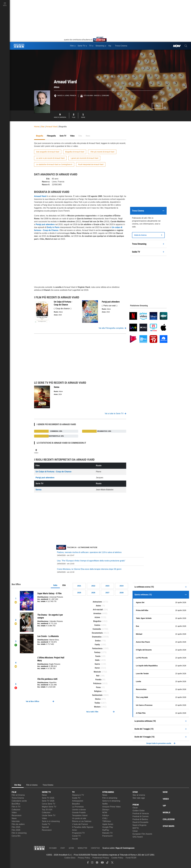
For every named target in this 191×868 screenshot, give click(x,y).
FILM (14, 792)
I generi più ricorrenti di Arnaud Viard (84, 158)
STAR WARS (169, 826)
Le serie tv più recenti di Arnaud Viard (50, 158)
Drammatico (97, 637)
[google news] (97, 863)
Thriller (97, 703)
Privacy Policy (84, 858)
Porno (98, 687)
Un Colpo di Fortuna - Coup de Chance (53, 472)
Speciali (45, 827)
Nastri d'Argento (139, 825)
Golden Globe (139, 811)
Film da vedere (18, 824)
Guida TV (46, 824)
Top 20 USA (47, 810)
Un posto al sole (79, 818)
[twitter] (112, 863)
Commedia (97, 629)
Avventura (97, 613)
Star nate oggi (139, 798)
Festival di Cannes (141, 816)
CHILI (105, 818)
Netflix (105, 804)
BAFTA (136, 828)
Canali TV (76, 836)
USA (64, 585)
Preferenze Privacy (101, 858)
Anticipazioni (78, 801)
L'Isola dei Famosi (80, 824)
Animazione (97, 602)
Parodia (98, 680)
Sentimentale (97, 695)
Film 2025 (16, 827)
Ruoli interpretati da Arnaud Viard (91, 164)
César (135, 831)
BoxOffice (16, 804)
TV (73, 792)
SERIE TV (46, 792)
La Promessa (78, 807)
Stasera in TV (78, 795)
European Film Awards (142, 834)
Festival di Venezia (141, 813)
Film (74, 115)
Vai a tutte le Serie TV (115, 414)
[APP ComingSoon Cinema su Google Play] (160, 848)
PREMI (136, 805)
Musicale (97, 672)
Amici (74, 830)
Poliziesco (97, 683)
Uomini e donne (79, 810)
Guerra (97, 664)
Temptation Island (80, 815)
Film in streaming (19, 833)
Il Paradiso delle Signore (83, 827)
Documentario (97, 633)
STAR (135, 792)
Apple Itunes (108, 824)
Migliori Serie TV (49, 807)
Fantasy (97, 652)
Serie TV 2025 (48, 798)
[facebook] (88, 863)
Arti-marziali (98, 610)
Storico (98, 699)
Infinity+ (106, 815)
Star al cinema (139, 795)
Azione (97, 617)
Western (97, 707)
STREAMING (108, 792)
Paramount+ (108, 836)
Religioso (98, 691)
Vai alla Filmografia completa (112, 328)
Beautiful (76, 804)
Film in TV (16, 807)
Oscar (135, 808)
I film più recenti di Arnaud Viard (102, 152)
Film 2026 (16, 830)
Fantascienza (97, 648)
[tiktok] (107, 863)
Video (36, 451)
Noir (98, 676)
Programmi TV (78, 833)
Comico (97, 625)
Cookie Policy (117, 858)
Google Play (108, 827)
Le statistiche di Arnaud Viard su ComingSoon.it (54, 164)
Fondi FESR (131, 858)
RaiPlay (106, 830)
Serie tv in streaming (51, 821)
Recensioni (17, 815)
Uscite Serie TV (49, 815)
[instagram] (92, 863)
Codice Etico (70, 858)
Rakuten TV (107, 833)
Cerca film (16, 836)
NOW (105, 813)
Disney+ (106, 810)
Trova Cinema (18, 798)
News (14, 818)
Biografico (97, 621)
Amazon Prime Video (111, 807)
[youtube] (102, 863)
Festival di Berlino (140, 819)
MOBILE (167, 813)
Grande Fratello (79, 813)
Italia (55, 585)
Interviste (16, 821)
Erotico (98, 641)
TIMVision (107, 821)
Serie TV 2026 (48, 801)
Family (97, 645)
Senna (38, 490)
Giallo (97, 660)
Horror (97, 668)
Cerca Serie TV (49, 804)
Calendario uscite (19, 801)
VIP (164, 806)
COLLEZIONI (169, 819)
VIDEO (166, 799)
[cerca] (186, 46)
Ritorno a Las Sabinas (82, 821)
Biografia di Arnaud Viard (75, 152)
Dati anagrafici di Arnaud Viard (48, 152)
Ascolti (75, 839)
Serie (83, 115)
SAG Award (138, 837)
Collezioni (16, 810)
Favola (98, 656)
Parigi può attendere (45, 478)
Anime (98, 606)
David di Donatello (140, 822)
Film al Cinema (18, 795)
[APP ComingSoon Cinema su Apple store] (143, 848)
